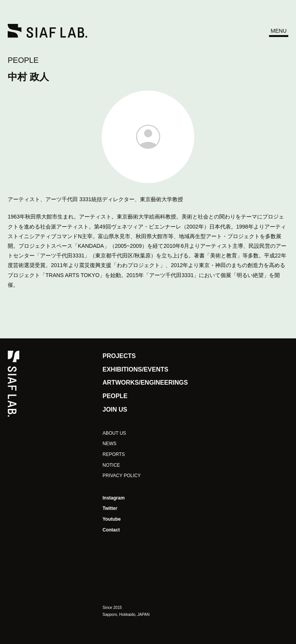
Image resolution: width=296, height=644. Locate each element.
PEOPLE (23, 60)
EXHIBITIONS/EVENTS (135, 369)
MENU (278, 31)
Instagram (114, 498)
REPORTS (114, 454)
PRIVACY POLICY (122, 476)
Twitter (110, 508)
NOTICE (111, 465)
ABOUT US (114, 433)
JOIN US (115, 409)
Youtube (112, 519)
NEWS (109, 444)
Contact (111, 530)
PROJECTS (119, 356)
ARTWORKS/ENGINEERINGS (145, 383)
